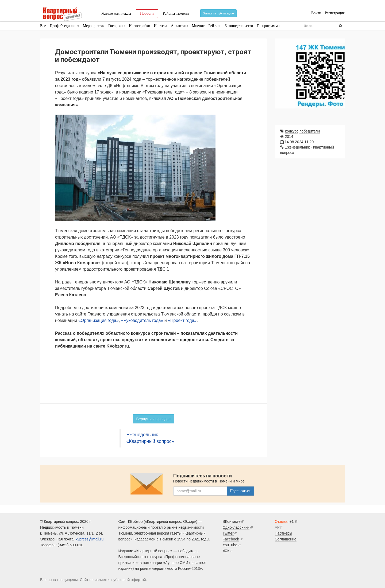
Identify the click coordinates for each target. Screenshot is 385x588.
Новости (147, 13)
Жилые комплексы (116, 13)
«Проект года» (182, 320)
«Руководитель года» (142, 320)
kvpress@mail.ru (90, 539)
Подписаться (240, 491)
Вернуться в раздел (153, 419)
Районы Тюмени (176, 13)
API (278, 527)
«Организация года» (99, 320)
